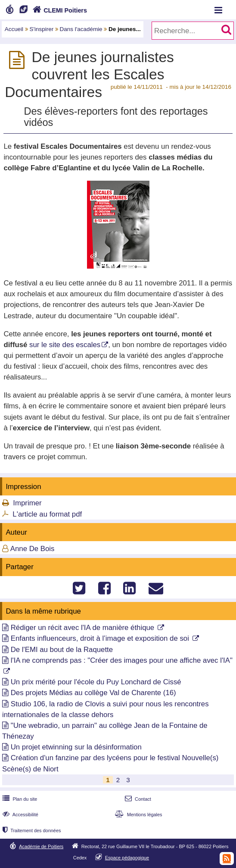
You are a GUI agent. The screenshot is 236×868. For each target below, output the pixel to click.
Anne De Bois (33, 549)
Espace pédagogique (127, 858)
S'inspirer (42, 29)
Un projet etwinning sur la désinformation (76, 747)
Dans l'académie (81, 29)
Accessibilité (20, 815)
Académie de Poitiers (41, 846)
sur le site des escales (65, 345)
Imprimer (27, 503)
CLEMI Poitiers (59, 10)
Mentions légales (137, 815)
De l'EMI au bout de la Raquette (62, 650)
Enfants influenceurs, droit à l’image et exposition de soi (101, 638)
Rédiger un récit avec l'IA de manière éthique (84, 628)
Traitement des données (31, 830)
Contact (137, 799)
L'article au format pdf (47, 514)
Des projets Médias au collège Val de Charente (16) (93, 693)
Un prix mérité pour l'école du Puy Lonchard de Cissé (96, 682)
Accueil (14, 29)
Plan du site (19, 799)
